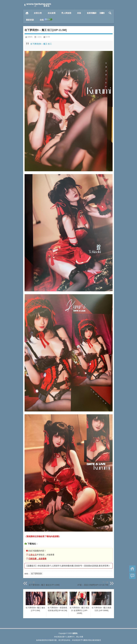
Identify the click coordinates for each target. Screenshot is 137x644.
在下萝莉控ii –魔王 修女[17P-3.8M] (44, 585)
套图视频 (91, 13)
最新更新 (30, 20)
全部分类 (38, 13)
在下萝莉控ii (36, 574)
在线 (46, 20)
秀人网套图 (66, 13)
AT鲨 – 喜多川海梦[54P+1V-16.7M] (93, 585)
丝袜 (79, 13)
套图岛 (30, 37)
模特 (103, 13)
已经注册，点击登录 (37, 559)
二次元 (39, 37)
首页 (27, 13)
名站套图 (52, 13)
